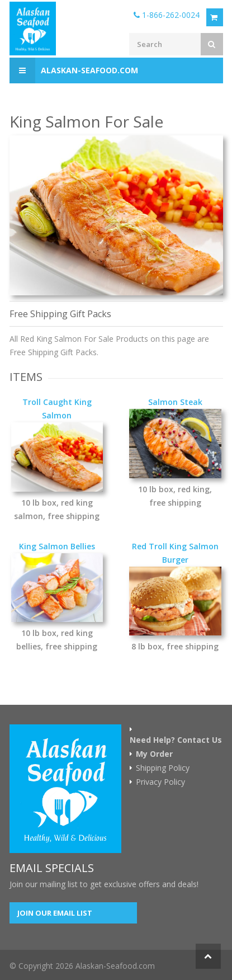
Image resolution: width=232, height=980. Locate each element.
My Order (154, 754)
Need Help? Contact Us (176, 740)
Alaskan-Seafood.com (74, 70)
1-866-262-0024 (167, 15)
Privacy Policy (160, 782)
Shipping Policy (163, 768)
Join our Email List (55, 913)
